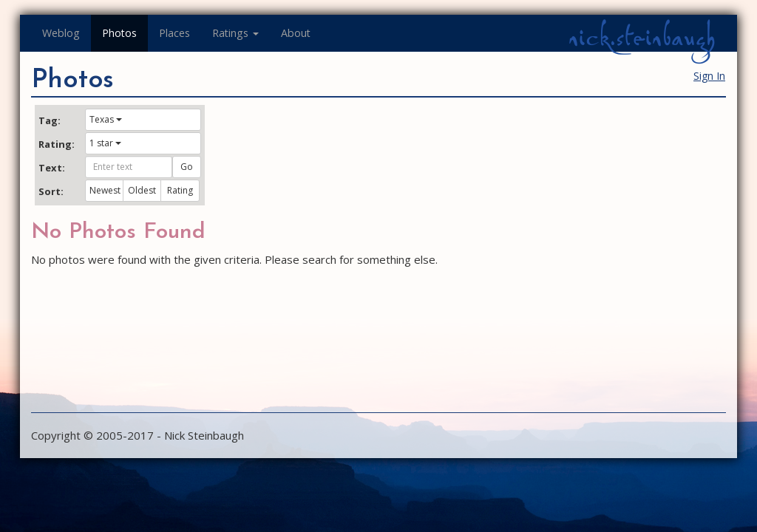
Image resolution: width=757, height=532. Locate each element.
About (296, 33)
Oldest (142, 190)
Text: (52, 168)
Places (174, 33)
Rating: (56, 144)
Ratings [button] (235, 33)
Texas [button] (106, 119)
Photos (119, 33)
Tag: (50, 120)
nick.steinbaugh (642, 38)
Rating (180, 190)
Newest (105, 190)
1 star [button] (105, 143)
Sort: (51, 191)
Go (187, 167)
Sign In (709, 76)
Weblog (61, 33)
